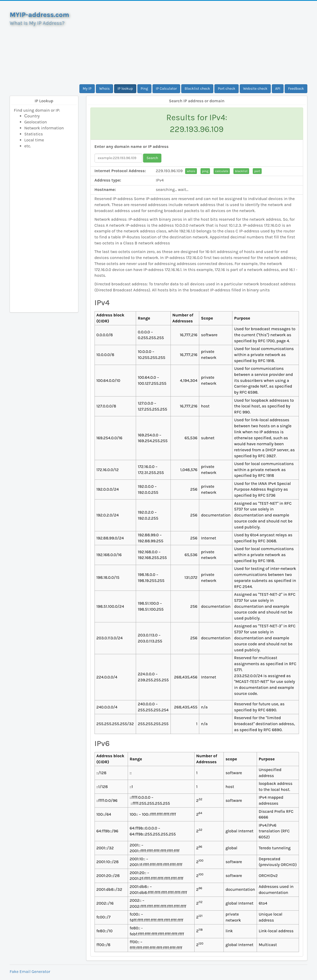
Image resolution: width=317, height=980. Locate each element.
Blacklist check (197, 89)
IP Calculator (166, 89)
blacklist (241, 171)
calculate (222, 171)
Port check (227, 89)
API (278, 89)
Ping (144, 89)
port (257, 171)
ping (205, 171)
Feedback (296, 89)
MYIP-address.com (39, 15)
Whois (104, 89)
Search (152, 158)
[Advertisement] (197, 43)
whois (191, 171)
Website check (255, 89)
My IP (87, 89)
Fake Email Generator (30, 972)
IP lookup (125, 89)
